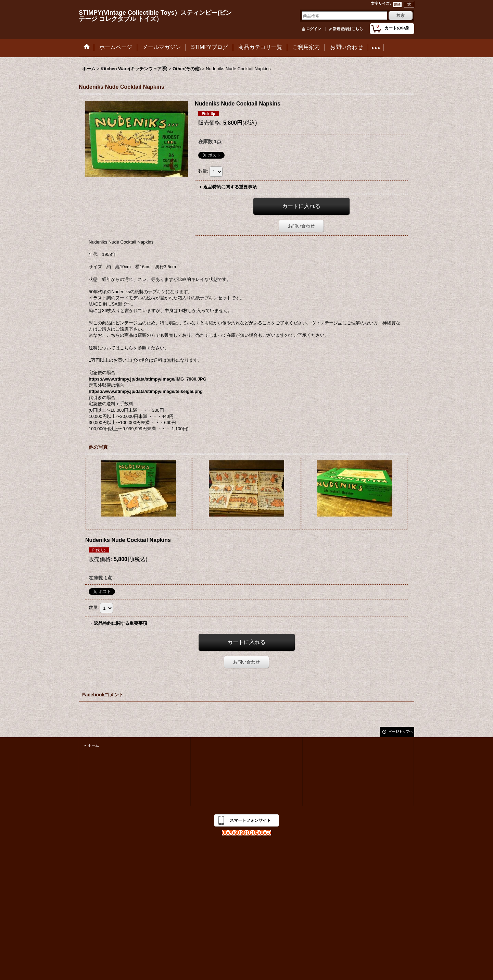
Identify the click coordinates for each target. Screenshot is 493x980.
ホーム (93, 745)
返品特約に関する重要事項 (230, 187)
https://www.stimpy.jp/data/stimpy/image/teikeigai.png (146, 391)
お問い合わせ (301, 226)
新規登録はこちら (348, 29)
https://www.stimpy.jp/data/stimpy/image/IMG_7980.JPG (148, 379)
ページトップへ (401, 731)
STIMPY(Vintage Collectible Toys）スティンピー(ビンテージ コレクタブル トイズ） (155, 16)
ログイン (314, 29)
